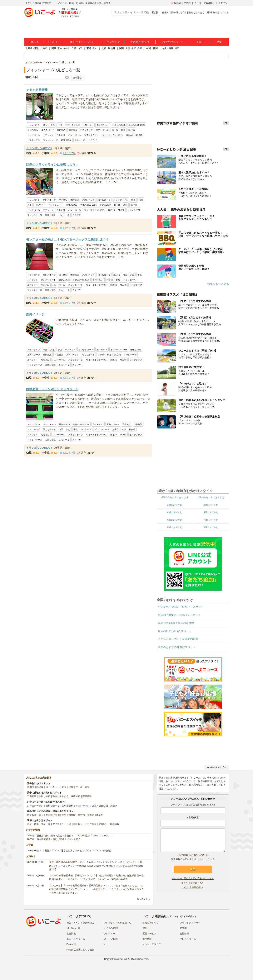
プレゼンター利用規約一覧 (118, 923)
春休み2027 (33, 130)
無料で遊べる (52, 806)
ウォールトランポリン (112, 135)
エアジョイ (48, 135)
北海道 (44, 48)
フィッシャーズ (50, 140)
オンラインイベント (82, 42)
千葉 (74, 48)
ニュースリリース (76, 939)
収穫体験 (76, 796)
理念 (145, 928)
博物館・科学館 (77, 815)
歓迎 (123, 130)
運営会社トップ (151, 923)
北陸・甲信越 (108, 48)
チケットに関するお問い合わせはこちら (193, 878)
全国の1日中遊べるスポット (175, 631)
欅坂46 (129, 135)
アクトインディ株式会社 (182, 916)
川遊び (114, 806)
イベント (53, 42)
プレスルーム (111, 934)
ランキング (113, 42)
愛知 (95, 48)
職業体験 (87, 796)
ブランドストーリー (190, 923)
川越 (52, 125)
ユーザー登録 (34, 851)
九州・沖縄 (168, 48)
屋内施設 (61, 130)
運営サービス (149, 934)
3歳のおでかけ (211, 505)
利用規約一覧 (73, 928)
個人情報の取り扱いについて (193, 855)
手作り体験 (44, 796)
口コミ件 (68, 153)
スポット (34, 42)
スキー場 (46, 824)
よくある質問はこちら (193, 883)
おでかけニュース (173, 42)
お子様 (115, 130)
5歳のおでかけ (211, 512)
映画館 (63, 815)
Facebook (72, 944)
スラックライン (91, 135)
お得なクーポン (35, 806)
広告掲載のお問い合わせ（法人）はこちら (193, 859)
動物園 (40, 787)
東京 (60, 48)
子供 (60, 125)
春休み (165, 12)
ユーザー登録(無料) (204, 3)
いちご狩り (91, 824)
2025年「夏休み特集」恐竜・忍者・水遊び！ (50, 836)
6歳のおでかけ (175, 520)
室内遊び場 (51, 815)
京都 (134, 48)
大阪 (128, 48)
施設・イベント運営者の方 (80, 923)
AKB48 (139, 135)
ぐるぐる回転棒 (72, 125)
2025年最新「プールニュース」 (94, 836)
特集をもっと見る (218, 284)
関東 (54, 48)
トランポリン (34, 125)
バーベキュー (52, 787)
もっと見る (142, 899)
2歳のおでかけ (175, 505)
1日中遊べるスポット (218, 12)
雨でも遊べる (102, 130)
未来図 (183, 928)
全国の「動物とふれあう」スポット (179, 615)
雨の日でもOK (179, 12)
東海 (89, 48)
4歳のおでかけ (175, 512)
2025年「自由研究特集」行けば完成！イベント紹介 (54, 839)
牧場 (71, 787)
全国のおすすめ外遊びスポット (177, 647)
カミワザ (92, 140)
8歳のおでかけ (175, 527)
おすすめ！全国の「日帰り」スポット (181, 607)
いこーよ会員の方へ (193, 887)
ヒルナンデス (34, 140)
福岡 (177, 48)
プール (79, 787)
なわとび (61, 135)
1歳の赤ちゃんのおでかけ (211, 497)
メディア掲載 (111, 939)
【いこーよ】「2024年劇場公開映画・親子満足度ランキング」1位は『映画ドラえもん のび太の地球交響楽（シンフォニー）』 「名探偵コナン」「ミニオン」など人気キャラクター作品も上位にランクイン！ (97, 889)
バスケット (88, 125)
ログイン (223, 3)
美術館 (91, 815)
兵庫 (140, 48)
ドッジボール (34, 135)
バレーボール (75, 135)
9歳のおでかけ (211, 527)
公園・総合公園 (100, 806)
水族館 (100, 815)
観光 (87, 787)
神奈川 (67, 48)
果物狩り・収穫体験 (109, 824)
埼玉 (80, 48)
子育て (200, 42)
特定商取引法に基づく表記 (80, 950)
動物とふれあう (196, 12)
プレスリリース (188, 939)
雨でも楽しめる (35, 815)
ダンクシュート (104, 125)
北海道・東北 (32, 48)
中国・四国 (152, 48)
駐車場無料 (67, 806)
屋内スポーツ (48, 130)
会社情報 (184, 934)
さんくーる (80, 140)
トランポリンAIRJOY (39, 148)
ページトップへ (216, 767)
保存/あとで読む (181, 3)
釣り (64, 787)
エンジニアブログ (152, 944)
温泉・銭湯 (33, 824)
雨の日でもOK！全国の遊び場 (176, 623)
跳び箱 (132, 130)
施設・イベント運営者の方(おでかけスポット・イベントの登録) (78, 851)
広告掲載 (71, 934)
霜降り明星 (66, 140)
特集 (219, 42)
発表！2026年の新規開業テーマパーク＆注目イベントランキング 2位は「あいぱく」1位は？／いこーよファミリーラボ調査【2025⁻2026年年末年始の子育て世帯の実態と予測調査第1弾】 (96, 866)
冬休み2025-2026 (137, 125)
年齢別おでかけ (140, 42)
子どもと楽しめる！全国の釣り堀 (178, 639)
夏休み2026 (120, 125)
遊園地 (31, 787)
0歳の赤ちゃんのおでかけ (175, 497)
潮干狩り (78, 824)
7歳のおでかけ (211, 520)
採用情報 (147, 939)
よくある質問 (111, 928)
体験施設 (73, 130)
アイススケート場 (62, 824)
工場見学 (32, 796)
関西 (122, 48)
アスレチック (87, 130)
